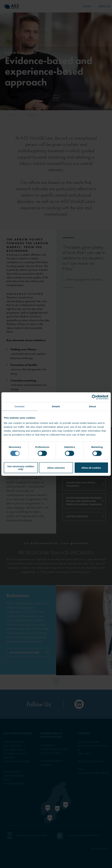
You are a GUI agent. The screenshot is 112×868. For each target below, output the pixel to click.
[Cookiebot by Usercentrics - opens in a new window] (94, 397)
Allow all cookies (91, 468)
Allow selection (56, 468)
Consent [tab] (20, 406)
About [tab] (93, 406)
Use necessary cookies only (21, 468)
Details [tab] (56, 406)
